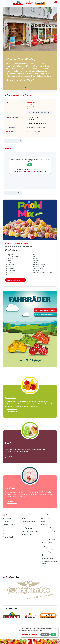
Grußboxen (12, 502)
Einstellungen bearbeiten (30, 634)
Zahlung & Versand (46, 543)
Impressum (44, 525)
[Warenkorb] (55, 3)
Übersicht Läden (27, 535)
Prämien (11, 457)
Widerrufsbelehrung (47, 549)
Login (23, 519)
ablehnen (45, 634)
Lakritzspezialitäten (9, 525)
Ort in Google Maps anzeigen (39, 112)
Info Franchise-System (16, 280)
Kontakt (43, 522)
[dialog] (40, 632)
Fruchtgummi (7, 522)
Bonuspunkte (45, 546)
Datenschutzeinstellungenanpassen (49, 532)
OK (53, 634)
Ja (30, 165)
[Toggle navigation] (4, 3)
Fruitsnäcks (12, 411)
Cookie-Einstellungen (33, 171)
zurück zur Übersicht (13, 141)
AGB (42, 555)
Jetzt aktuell (7, 519)
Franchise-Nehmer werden (30, 531)
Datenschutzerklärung (47, 528)
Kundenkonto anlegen (29, 522)
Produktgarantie (46, 519)
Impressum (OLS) (46, 552)
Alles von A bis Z (8, 537)
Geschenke (7, 531)
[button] (25, 87)
